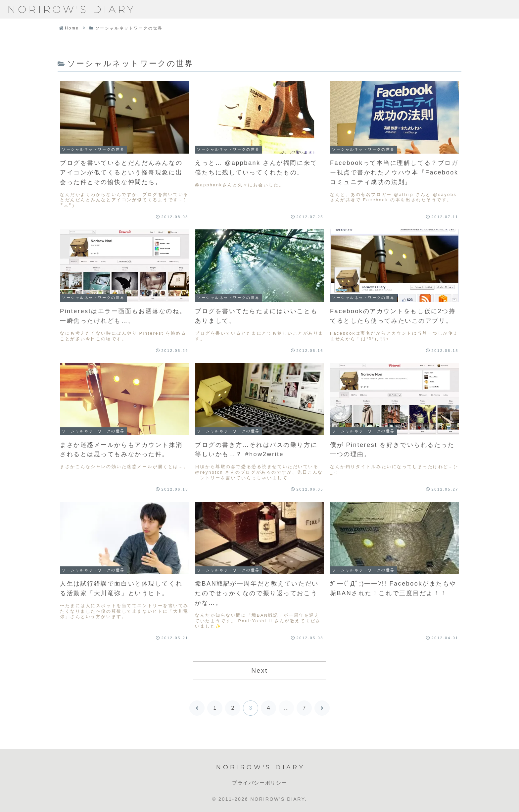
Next (259, 670)
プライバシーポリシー (259, 783)
